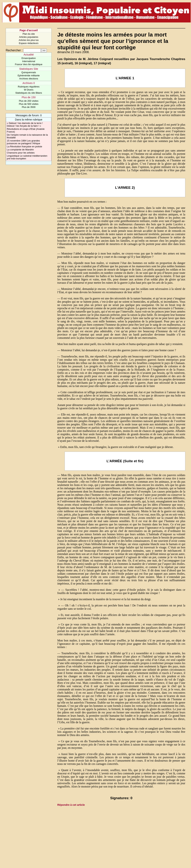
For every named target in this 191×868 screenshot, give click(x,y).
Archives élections (29, 79)
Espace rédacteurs (29, 43)
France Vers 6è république (29, 64)
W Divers (29, 90)
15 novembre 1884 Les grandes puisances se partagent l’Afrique (23, 142)
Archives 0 (29, 83)
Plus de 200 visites (29, 101)
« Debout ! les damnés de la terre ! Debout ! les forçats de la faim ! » (25, 124)
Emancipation (29, 58)
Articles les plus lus (29, 40)
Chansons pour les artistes (21, 153)
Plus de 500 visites (29, 104)
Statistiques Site (29, 69)
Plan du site (29, 34)
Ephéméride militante (29, 75)
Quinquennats (29, 72)
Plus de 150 (29, 97)
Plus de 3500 (29, 107)
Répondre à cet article (71, 805)
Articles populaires (29, 37)
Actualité (29, 55)
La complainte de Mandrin (20, 150)
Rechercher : (14, 50)
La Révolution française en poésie (24, 146)
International (29, 61)
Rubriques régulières (29, 87)
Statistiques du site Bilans (29, 93)
